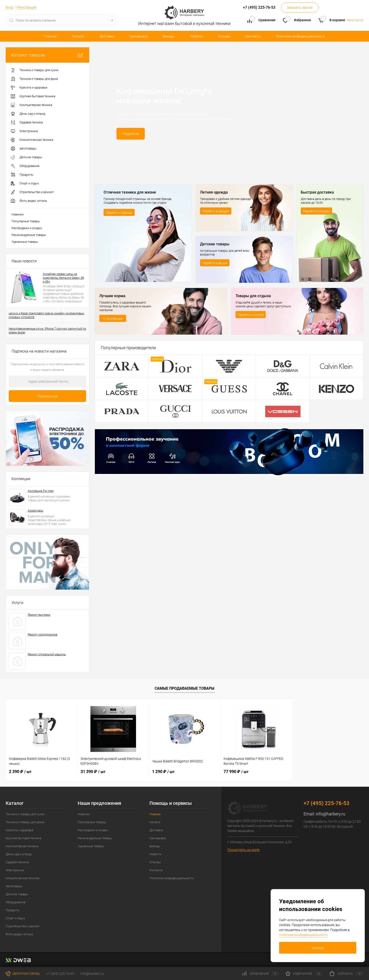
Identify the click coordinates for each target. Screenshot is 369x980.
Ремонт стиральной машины (47, 654)
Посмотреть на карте (243, 850)
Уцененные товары (25, 242)
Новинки (18, 214)
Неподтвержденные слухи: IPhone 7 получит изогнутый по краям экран (47, 331)
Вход (9, 7)
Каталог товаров (47, 55)
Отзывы (224, 36)
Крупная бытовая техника (24, 838)
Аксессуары (36, 511)
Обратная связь (23, 974)
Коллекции (21, 479)
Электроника (15, 870)
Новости (196, 36)
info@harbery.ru (331, 814)
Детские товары (17, 894)
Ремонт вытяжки (39, 615)
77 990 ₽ (236, 771)
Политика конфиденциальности (300, 36)
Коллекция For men (41, 491)
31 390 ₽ (93, 771)
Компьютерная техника (22, 846)
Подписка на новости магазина (39, 351)
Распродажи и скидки (27, 228)
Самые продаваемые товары (184, 688)
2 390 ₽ (20, 771)
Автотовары (14, 886)
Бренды (169, 36)
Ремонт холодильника (42, 635)
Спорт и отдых (15, 918)
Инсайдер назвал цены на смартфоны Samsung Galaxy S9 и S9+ (63, 278)
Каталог (78, 36)
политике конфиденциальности (303, 935)
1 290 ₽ (163, 771)
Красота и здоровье (20, 830)
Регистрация (27, 7)
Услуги (17, 603)
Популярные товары (26, 221)
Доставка (107, 36)
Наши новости (24, 261)
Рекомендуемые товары (29, 235)
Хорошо (318, 948)
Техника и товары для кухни (25, 814)
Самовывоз (138, 36)
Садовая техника (17, 862)
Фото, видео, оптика (19, 934)
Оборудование (16, 902)
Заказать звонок (300, 8)
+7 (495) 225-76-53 (60, 974)
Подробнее (131, 134)
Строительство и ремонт (23, 926)
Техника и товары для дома (25, 822)
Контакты (253, 36)
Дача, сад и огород (18, 854)
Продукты (13, 910)
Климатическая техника (22, 878)
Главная (50, 36)
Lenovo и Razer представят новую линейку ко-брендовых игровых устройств (46, 315)
